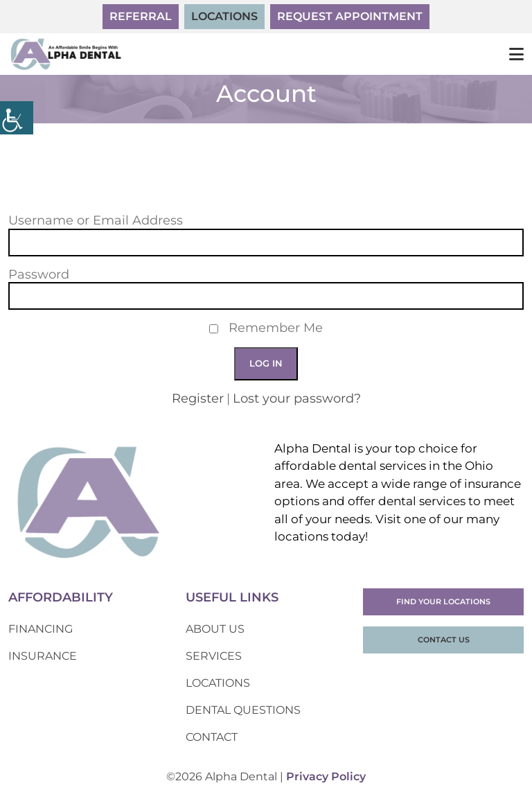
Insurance (43, 656)
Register (198, 399)
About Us (215, 629)
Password (39, 275)
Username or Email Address (96, 221)
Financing (41, 629)
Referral (141, 16)
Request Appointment (350, 16)
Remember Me (276, 328)
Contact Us (444, 640)
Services (214, 656)
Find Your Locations (443, 602)
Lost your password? (297, 399)
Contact (212, 737)
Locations (224, 16)
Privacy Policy (326, 776)
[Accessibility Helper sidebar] (17, 118)
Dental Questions (243, 710)
